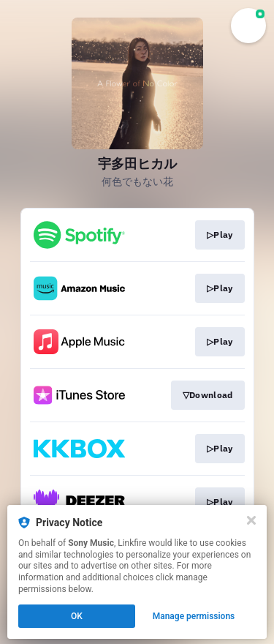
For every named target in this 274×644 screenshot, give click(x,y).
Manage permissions (194, 616)
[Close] (251, 520)
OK (77, 616)
